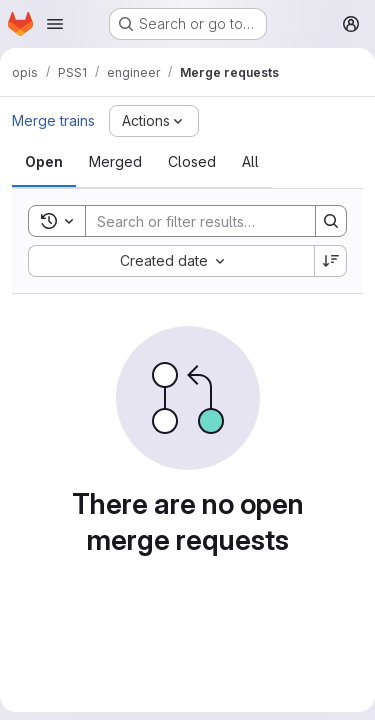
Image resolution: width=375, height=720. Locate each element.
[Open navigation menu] (55, 24)
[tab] (44, 162)
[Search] (217, 221)
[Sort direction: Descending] (331, 261)
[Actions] (154, 121)
